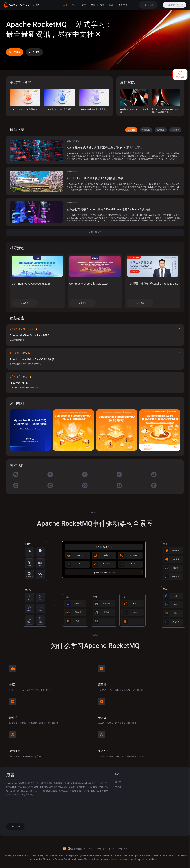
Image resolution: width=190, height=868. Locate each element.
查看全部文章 (95, 232)
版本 (102, 5)
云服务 (118, 787)
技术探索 (161, 130)
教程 (93, 5)
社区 (74, 5)
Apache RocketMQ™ (22, 855)
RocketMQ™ (39, 855)
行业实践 (146, 130)
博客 (84, 5)
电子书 (118, 782)
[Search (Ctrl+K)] (174, 5)
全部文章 (131, 130)
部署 (111, 5)
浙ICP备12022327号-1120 (115, 849)
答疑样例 (123, 5)
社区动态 (175, 130)
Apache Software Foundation (148, 855)
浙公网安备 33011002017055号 (86, 849)
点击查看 (25, 303)
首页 (65, 5)
